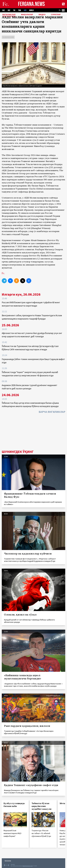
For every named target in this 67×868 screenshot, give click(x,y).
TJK (14, 10)
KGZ (9, 10)
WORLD (31, 10)
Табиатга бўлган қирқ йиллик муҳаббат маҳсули (42, 806)
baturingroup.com (28, 866)
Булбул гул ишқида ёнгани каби (14, 805)
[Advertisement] (33, 432)
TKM (20, 10)
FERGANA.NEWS (31, 4)
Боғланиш (8, 861)
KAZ (4, 10)
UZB (25, 10)
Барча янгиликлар (52, 412)
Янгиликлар (9, 15)
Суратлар (56, 15)
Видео (42, 15)
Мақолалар (27, 15)
